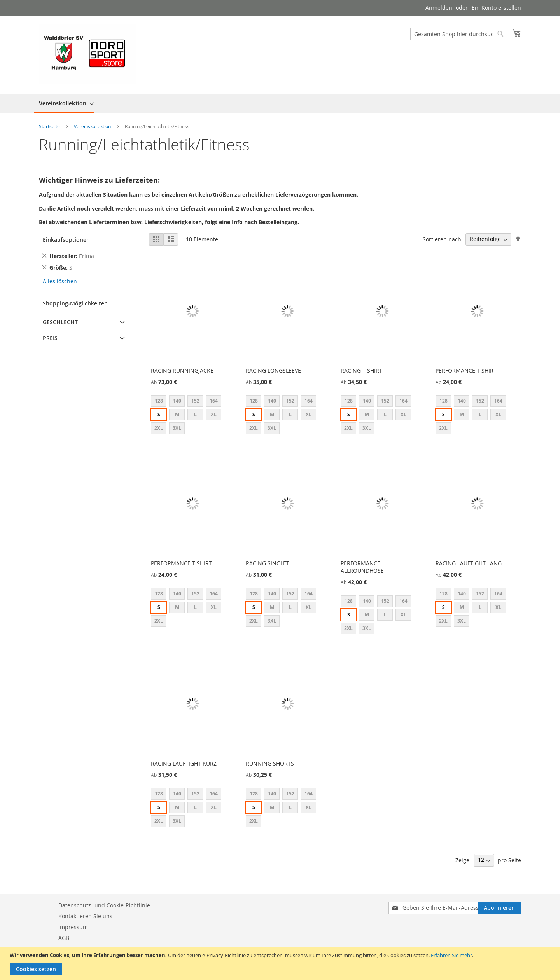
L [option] (195, 414)
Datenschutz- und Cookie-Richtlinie (104, 905)
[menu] (280, 104)
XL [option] (214, 414)
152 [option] (195, 401)
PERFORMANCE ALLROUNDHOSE (362, 567)
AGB (64, 938)
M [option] (177, 414)
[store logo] (87, 54)
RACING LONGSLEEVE (273, 371)
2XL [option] (159, 428)
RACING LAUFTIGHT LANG (469, 563)
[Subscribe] (499, 908)
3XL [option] (177, 428)
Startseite (50, 126)
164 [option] (214, 401)
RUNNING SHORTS (270, 763)
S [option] (159, 414)
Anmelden (439, 8)
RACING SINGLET (268, 563)
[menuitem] (64, 104)
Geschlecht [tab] (60, 322)
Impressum (73, 927)
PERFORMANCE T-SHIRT (466, 371)
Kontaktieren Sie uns (85, 916)
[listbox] (193, 416)
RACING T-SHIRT (361, 371)
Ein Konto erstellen (496, 8)
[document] (281, 963)
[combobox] (459, 34)
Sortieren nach (442, 239)
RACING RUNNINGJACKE (182, 371)
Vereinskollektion (93, 126)
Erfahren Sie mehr (451, 955)
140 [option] (177, 401)
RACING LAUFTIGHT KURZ (184, 763)
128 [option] (159, 401)
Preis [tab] (50, 338)
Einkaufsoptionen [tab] (66, 240)
